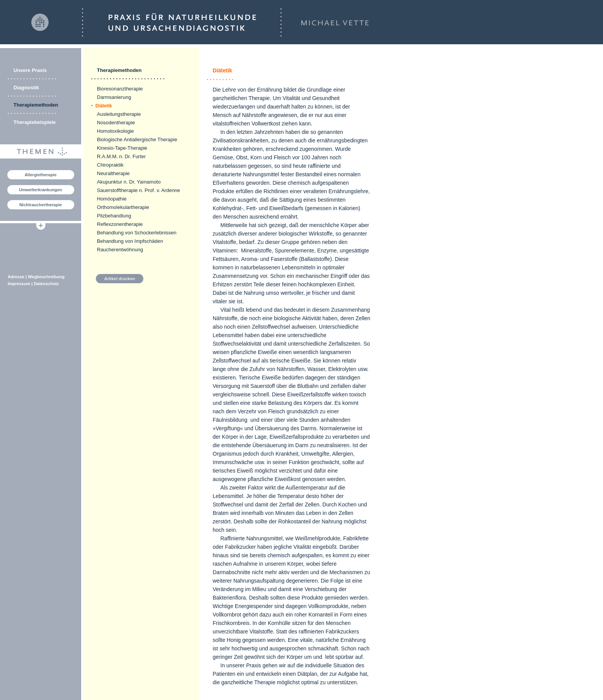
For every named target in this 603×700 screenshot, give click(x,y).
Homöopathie (112, 199)
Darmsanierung (114, 97)
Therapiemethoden (36, 105)
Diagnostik (26, 88)
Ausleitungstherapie (119, 114)
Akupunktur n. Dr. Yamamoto (129, 182)
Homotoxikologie (115, 131)
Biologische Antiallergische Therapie (137, 139)
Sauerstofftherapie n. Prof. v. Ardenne (138, 190)
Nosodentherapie (116, 123)
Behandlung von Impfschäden (130, 241)
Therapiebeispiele (35, 122)
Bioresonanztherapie (120, 89)
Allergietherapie (41, 175)
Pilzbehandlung (114, 216)
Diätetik (102, 106)
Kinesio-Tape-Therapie (122, 148)
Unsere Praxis (30, 70)
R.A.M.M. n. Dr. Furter (121, 156)
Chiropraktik (110, 165)
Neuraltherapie (113, 173)
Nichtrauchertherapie (41, 205)
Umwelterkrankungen (41, 190)
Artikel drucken (120, 279)
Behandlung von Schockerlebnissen (137, 233)
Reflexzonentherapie (120, 224)
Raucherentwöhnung (120, 250)
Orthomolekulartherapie (123, 207)
